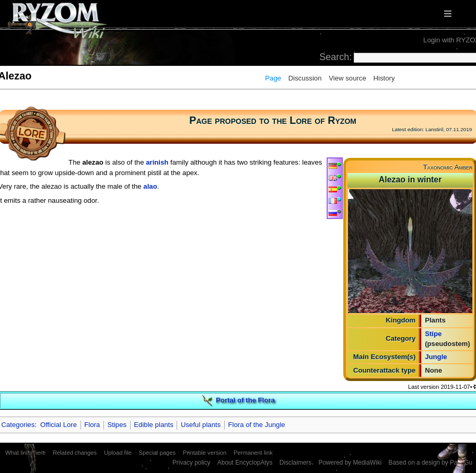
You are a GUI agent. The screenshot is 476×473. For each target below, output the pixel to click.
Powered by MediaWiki (350, 463)
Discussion (305, 78)
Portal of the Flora (245, 400)
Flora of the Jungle (256, 425)
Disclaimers (295, 463)
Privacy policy (191, 463)
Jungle (436, 357)
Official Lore (59, 425)
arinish (157, 162)
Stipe (433, 334)
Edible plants (154, 425)
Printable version (205, 453)
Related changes (75, 453)
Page (273, 78)
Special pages (157, 453)
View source (347, 78)
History (384, 78)
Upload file (118, 453)
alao (150, 186)
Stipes (117, 425)
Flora (92, 425)
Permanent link (253, 453)
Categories (18, 425)
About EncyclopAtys (245, 463)
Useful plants (201, 425)
